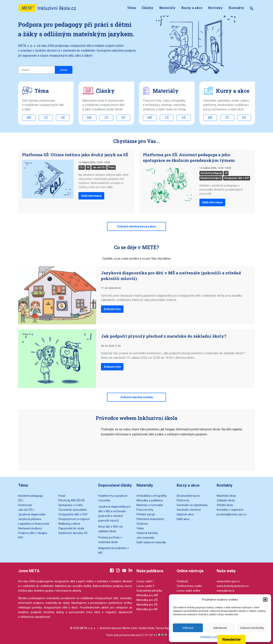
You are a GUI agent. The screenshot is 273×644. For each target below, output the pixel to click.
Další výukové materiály (151, 542)
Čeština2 (182, 581)
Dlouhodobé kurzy (188, 496)
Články (148, 8)
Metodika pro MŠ (147, 595)
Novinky (215, 8)
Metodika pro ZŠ (147, 600)
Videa (140, 528)
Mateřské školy (226, 496)
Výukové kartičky (147, 533)
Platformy (183, 500)
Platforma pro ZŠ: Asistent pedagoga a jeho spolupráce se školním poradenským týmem (189, 157)
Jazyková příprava (30, 519)
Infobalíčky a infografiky (152, 496)
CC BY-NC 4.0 (149, 635)
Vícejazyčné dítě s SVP (237, 178)
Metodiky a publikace (150, 500)
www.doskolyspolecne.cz (233, 586)
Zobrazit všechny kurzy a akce (136, 226)
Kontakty (236, 8)
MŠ (29, 118)
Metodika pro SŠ (147, 605)
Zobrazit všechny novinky (136, 397)
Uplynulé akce (185, 514)
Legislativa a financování (34, 524)
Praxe (112, 167)
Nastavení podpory (211, 178)
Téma (132, 8)
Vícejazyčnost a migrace (74, 519)
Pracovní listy (145, 510)
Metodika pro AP (147, 609)
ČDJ (82, 167)
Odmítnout (220, 628)
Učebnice (142, 524)
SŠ (63, 118)
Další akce (183, 519)
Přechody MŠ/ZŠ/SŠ (71, 500)
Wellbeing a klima (69, 524)
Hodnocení (25, 505)
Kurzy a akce (192, 8)
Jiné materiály (145, 538)
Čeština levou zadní (189, 586)
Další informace (91, 196)
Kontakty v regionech (230, 510)
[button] (265, 600)
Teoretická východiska (72, 510)
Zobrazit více (112, 309)
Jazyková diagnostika (32, 514)
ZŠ (46, 118)
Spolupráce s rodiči (70, 505)
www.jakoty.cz (226, 591)
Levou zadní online (189, 591)
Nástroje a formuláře (150, 505)
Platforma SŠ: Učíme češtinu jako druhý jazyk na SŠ (75, 155)
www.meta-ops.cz (228, 581)
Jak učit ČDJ (99, 167)
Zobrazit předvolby (252, 628)
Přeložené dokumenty (150, 519)
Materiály (167, 8)
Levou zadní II (145, 586)
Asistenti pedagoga (211, 173)
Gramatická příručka (149, 591)
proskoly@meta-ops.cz (232, 514)
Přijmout (188, 628)
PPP (21, 538)
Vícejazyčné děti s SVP (73, 514)
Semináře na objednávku (192, 505)
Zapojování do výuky (71, 528)
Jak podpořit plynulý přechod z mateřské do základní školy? (164, 336)
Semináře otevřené (189, 510)
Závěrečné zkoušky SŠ (73, 533)
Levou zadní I (145, 581)
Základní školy (226, 500)
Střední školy (225, 505)
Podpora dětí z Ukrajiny (33, 533)
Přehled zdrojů (146, 514)
